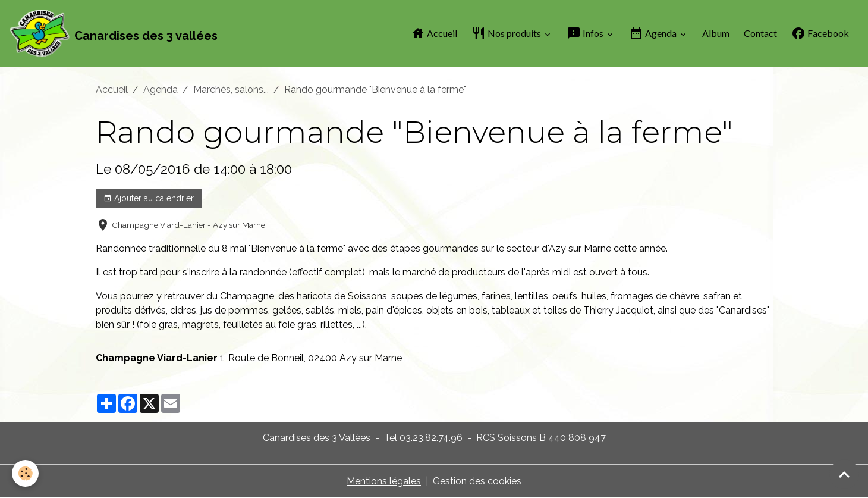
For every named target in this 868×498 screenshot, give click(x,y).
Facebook (820, 33)
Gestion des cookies (477, 481)
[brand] (114, 33)
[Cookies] (25, 473)
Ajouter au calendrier (149, 199)
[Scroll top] (844, 474)
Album (716, 33)
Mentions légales (384, 481)
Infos (586, 33)
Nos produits (507, 33)
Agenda (654, 33)
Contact (760, 33)
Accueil (434, 33)
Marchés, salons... (231, 90)
